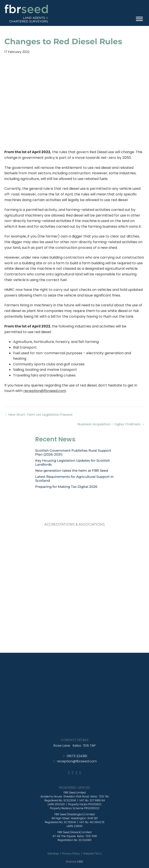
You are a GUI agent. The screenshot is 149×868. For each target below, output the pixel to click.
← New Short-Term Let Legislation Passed (38, 415)
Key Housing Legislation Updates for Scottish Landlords (73, 462)
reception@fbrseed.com (45, 391)
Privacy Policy (71, 854)
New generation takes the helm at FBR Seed (72, 470)
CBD (80, 862)
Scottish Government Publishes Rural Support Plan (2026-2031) (73, 452)
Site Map (53, 854)
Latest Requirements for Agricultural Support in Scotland (74, 479)
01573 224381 (77, 756)
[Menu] (139, 19)
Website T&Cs (92, 854)
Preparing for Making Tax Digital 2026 (66, 487)
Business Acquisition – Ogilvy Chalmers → (111, 424)
